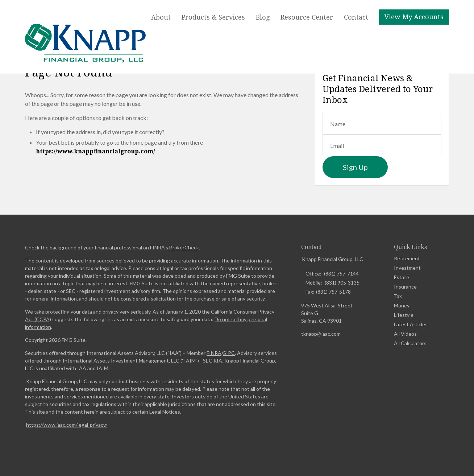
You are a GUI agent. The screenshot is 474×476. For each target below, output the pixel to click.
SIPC (229, 353)
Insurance (405, 287)
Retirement (407, 258)
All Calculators (410, 343)
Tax (398, 296)
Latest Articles (411, 324)
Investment (407, 268)
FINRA (214, 353)
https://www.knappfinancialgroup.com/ (95, 151)
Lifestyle (404, 315)
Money (402, 305)
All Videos (405, 334)
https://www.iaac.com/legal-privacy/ (67, 425)
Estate (402, 277)
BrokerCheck (184, 247)
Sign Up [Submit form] (355, 167)
